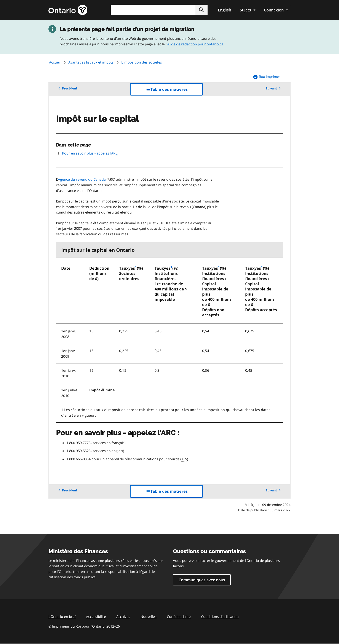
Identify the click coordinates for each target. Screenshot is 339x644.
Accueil (55, 62)
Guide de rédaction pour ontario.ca (194, 44)
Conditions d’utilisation (220, 617)
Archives (123, 617)
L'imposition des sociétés (142, 62)
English (225, 10)
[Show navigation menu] (248, 10)
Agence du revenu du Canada (82, 179)
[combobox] (159, 10)
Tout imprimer (266, 77)
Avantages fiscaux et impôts (91, 62)
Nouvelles (149, 617)
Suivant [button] (274, 88)
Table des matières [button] (174, 91)
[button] (201, 10)
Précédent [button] (67, 88)
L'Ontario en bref (62, 617)
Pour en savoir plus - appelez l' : (91, 153)
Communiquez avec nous (202, 580)
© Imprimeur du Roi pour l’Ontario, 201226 (84, 626)
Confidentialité (179, 617)
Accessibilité (96, 617)
